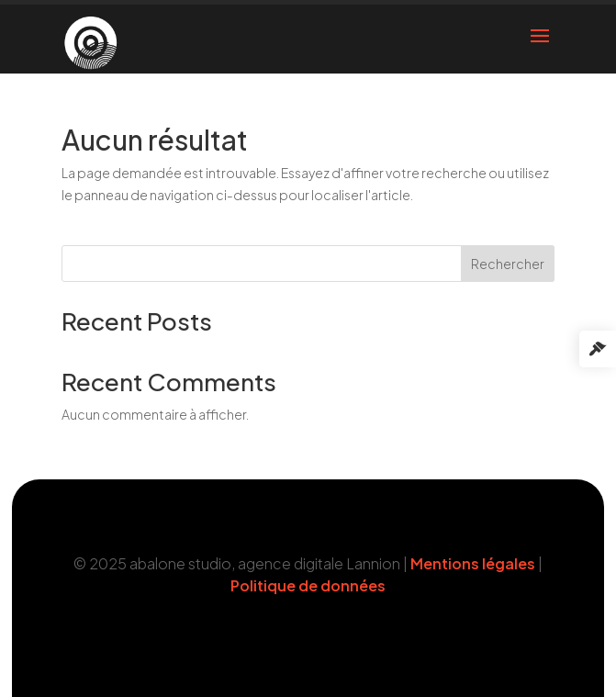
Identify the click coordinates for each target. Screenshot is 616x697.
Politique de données (308, 585)
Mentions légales (473, 563)
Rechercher (508, 264)
